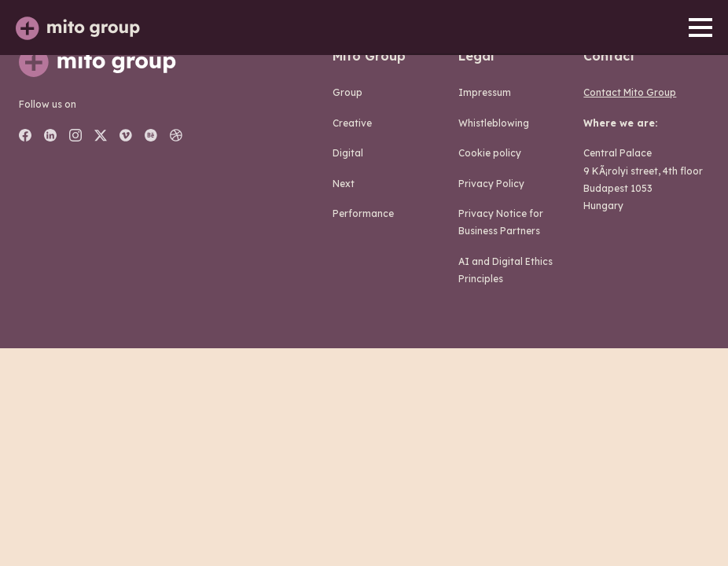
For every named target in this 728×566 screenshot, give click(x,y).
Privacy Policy (491, 184)
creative (352, 123)
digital (348, 153)
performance (363, 213)
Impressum (485, 92)
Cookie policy (490, 153)
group (347, 92)
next (344, 184)
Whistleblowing (494, 123)
